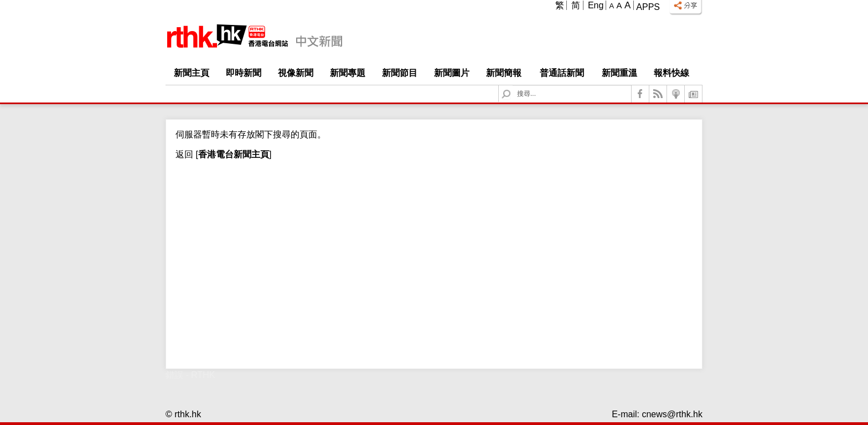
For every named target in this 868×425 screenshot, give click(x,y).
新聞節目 (400, 73)
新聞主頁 (192, 73)
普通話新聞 (562, 73)
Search (513, 86)
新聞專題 (348, 73)
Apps (648, 7)
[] (232, 154)
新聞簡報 (504, 73)
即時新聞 (244, 73)
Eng (596, 5)
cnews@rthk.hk (672, 414)
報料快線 (671, 73)
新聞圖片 (452, 73)
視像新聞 (296, 73)
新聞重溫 (619, 73)
